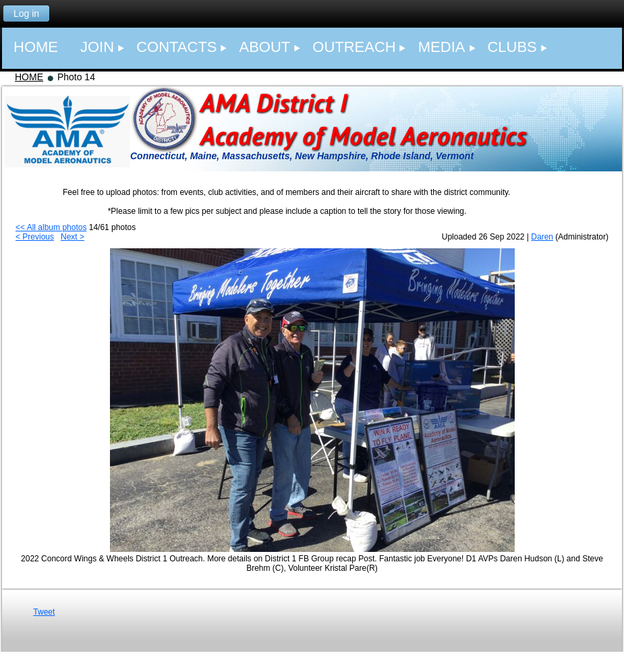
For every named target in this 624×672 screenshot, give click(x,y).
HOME (29, 77)
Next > (73, 237)
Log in (26, 13)
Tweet (44, 612)
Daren (542, 237)
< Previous (35, 237)
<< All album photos (51, 227)
